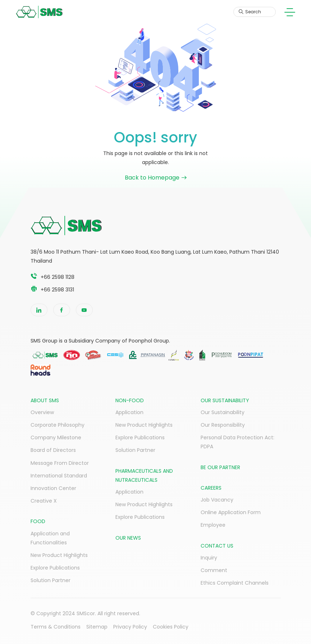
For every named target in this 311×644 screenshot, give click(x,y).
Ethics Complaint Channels (235, 583)
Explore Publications (55, 568)
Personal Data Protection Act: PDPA (237, 442)
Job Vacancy (217, 500)
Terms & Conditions (56, 627)
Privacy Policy (130, 627)
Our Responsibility (223, 425)
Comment (214, 570)
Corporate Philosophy (58, 425)
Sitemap (97, 627)
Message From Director (60, 463)
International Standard (59, 476)
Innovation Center (53, 488)
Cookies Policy (171, 627)
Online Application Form (231, 512)
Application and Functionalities (50, 538)
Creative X (44, 501)
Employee (213, 525)
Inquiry (209, 558)
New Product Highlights (59, 555)
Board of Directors (53, 450)
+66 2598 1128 (58, 277)
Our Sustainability (223, 412)
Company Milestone (56, 437)
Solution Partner (51, 580)
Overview (42, 412)
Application (129, 412)
